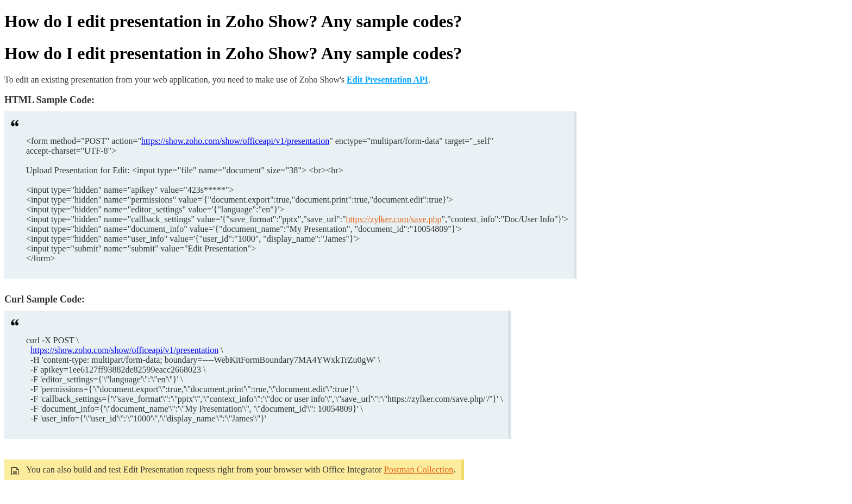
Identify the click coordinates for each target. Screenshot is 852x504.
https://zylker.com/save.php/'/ (438, 399)
